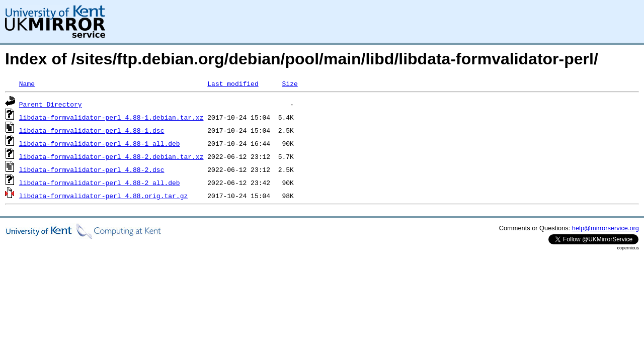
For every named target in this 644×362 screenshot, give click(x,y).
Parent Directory (51, 104)
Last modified (233, 83)
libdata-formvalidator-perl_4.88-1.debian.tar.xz (111, 117)
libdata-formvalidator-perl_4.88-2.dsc (92, 169)
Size (290, 83)
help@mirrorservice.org (606, 228)
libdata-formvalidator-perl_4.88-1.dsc (92, 130)
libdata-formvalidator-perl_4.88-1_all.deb (100, 143)
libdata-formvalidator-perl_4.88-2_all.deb (100, 183)
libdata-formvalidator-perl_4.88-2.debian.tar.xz (111, 156)
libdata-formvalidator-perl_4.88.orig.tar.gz (103, 196)
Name (27, 83)
